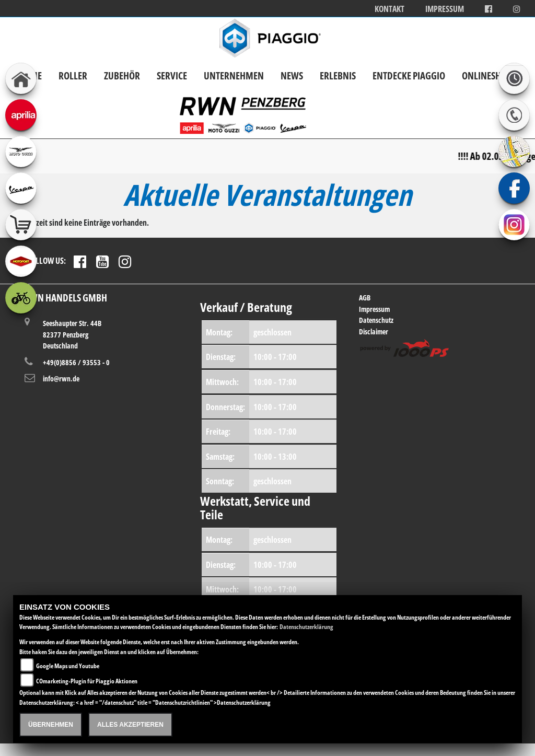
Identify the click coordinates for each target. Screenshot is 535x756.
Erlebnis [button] (338, 75)
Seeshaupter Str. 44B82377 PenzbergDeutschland (72, 334)
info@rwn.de (61, 379)
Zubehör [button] (122, 75)
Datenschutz (376, 320)
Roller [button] (73, 75)
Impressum (445, 9)
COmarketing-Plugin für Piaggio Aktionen (87, 681)
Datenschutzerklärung (306, 627)
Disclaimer (374, 332)
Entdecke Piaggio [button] (409, 75)
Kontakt (389, 9)
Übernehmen (51, 725)
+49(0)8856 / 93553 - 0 (76, 362)
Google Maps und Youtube (68, 666)
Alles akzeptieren (130, 725)
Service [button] (172, 75)
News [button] (292, 75)
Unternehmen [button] (234, 75)
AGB (365, 298)
